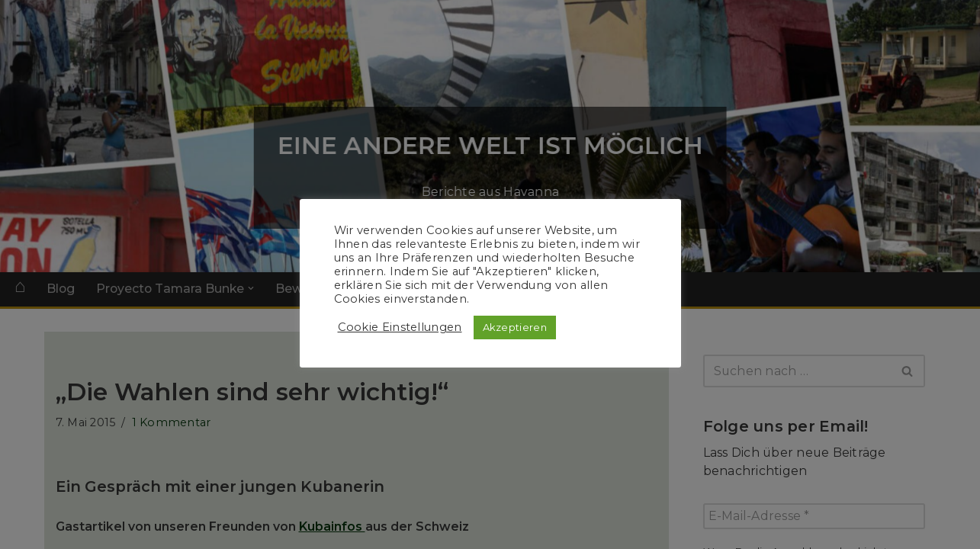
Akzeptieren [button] (515, 327)
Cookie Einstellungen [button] (400, 327)
